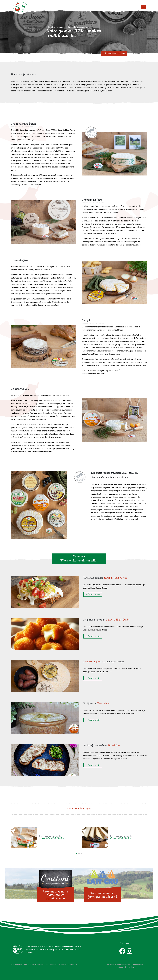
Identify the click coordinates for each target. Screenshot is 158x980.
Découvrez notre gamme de (52, 838)
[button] (77, 853)
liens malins (112, 964)
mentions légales (124, 964)
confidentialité (137, 964)
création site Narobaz (126, 967)
